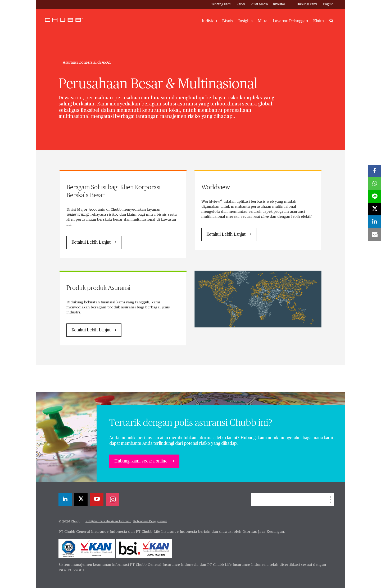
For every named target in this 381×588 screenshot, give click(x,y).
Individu (209, 21)
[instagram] (113, 499)
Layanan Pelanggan (290, 21)
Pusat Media (259, 4)
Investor (279, 4)
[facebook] (375, 171)
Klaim (319, 21)
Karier (241, 4)
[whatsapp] (375, 184)
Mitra (263, 21)
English (328, 4)
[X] (81, 499)
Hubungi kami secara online (141, 461)
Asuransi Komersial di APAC (87, 62)
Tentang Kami (221, 4)
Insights (246, 21)
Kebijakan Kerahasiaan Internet (108, 521)
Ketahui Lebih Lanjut (91, 243)
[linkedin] (65, 499)
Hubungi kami (307, 4)
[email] (375, 234)
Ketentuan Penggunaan (150, 521)
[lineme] (375, 196)
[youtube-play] (97, 499)
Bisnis (228, 21)
